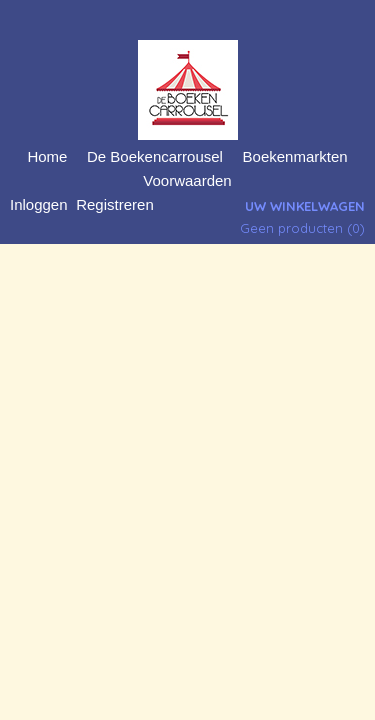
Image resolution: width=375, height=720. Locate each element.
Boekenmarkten (295, 156)
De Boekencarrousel (155, 156)
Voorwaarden (187, 180)
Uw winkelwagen (305, 206)
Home (47, 156)
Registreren (115, 204)
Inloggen (39, 204)
